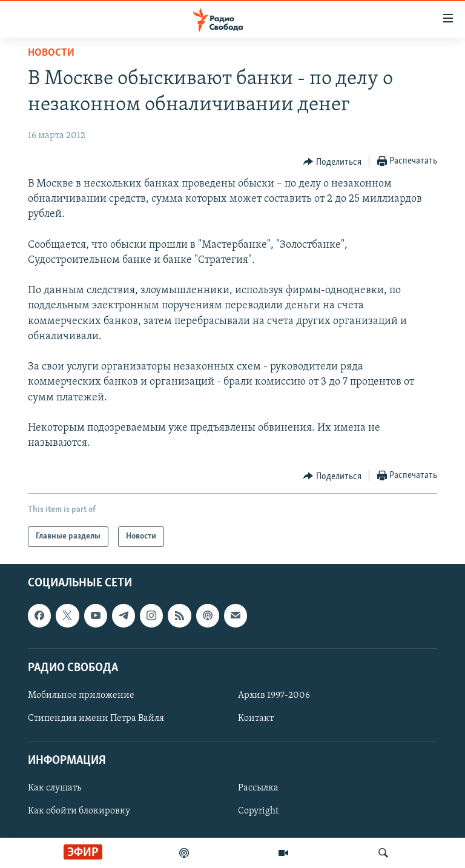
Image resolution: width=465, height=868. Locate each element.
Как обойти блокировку (79, 812)
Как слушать (54, 789)
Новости (51, 53)
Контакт (256, 718)
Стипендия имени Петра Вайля (96, 718)
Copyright (258, 812)
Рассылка (258, 789)
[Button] (332, 162)
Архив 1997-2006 (274, 695)
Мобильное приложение (81, 695)
